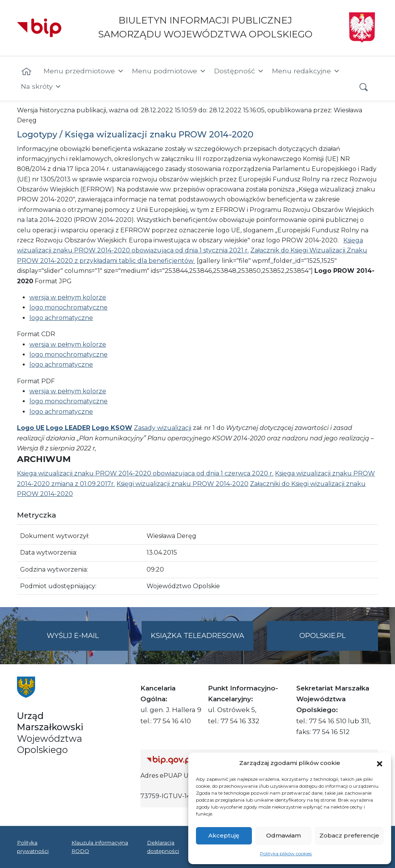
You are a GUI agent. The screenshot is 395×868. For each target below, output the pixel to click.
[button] (380, 763)
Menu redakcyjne (306, 71)
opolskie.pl (322, 636)
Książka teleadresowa (197, 636)
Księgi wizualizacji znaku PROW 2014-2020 (182, 484)
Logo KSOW (112, 428)
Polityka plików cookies (286, 854)
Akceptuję (224, 835)
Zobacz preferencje (349, 835)
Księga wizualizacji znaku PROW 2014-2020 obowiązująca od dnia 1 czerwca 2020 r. (145, 473)
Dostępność (239, 71)
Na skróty (41, 86)
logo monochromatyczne (68, 307)
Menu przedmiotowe (84, 71)
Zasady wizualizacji (163, 428)
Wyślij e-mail (88, 640)
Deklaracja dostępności (163, 847)
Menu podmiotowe (169, 71)
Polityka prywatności (33, 847)
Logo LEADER (68, 428)
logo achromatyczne (61, 318)
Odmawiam (284, 835)
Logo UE (31, 428)
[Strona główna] (26, 72)
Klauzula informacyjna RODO (100, 847)
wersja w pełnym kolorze (68, 297)
